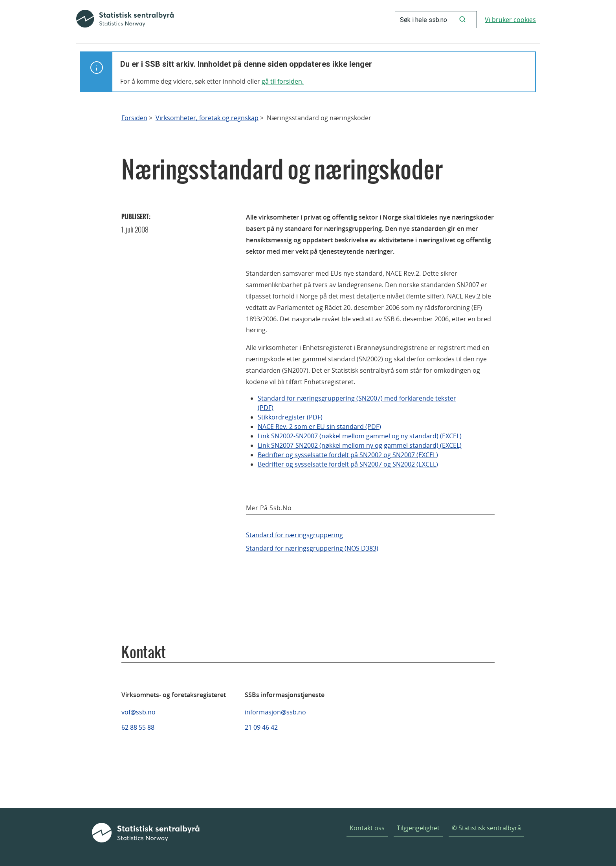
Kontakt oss (367, 828)
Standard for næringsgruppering (294, 535)
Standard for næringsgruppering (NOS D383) (312, 548)
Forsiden (134, 118)
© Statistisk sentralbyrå (486, 828)
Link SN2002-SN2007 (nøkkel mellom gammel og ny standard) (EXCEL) (360, 436)
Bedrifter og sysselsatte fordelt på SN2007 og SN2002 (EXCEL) (348, 464)
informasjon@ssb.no (275, 712)
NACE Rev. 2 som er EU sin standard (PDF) (319, 427)
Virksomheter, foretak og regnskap (207, 118)
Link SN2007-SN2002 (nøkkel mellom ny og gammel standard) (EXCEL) (360, 445)
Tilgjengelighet (418, 828)
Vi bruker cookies (510, 20)
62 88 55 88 (138, 727)
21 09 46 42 (261, 727)
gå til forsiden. (283, 81)
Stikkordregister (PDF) (290, 417)
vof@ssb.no (138, 712)
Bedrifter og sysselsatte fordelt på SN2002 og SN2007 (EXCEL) (348, 455)
